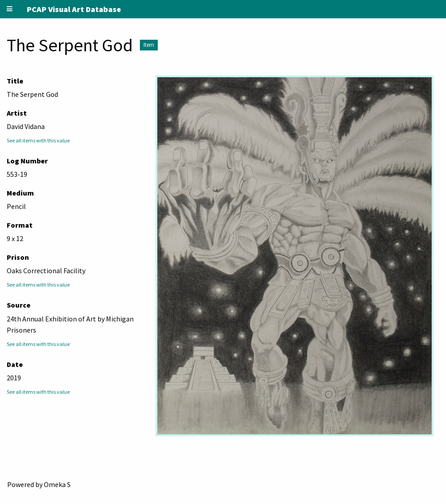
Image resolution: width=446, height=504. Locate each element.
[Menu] (10, 9)
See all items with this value (38, 140)
